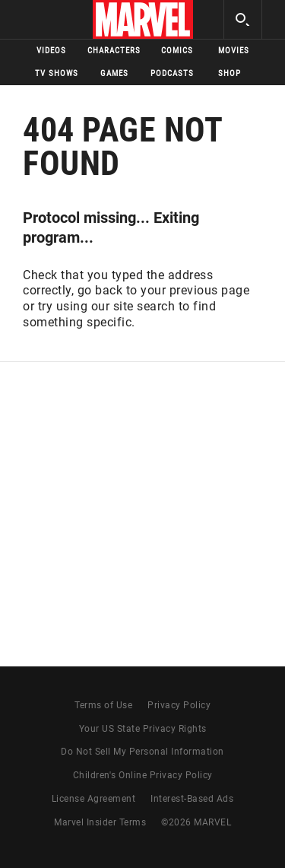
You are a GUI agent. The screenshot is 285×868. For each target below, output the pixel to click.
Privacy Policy (179, 705)
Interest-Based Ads (192, 799)
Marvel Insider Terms (100, 822)
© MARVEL (196, 822)
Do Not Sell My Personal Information (142, 752)
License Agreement (94, 799)
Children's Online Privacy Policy (143, 775)
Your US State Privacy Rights (143, 729)
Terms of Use (103, 705)
